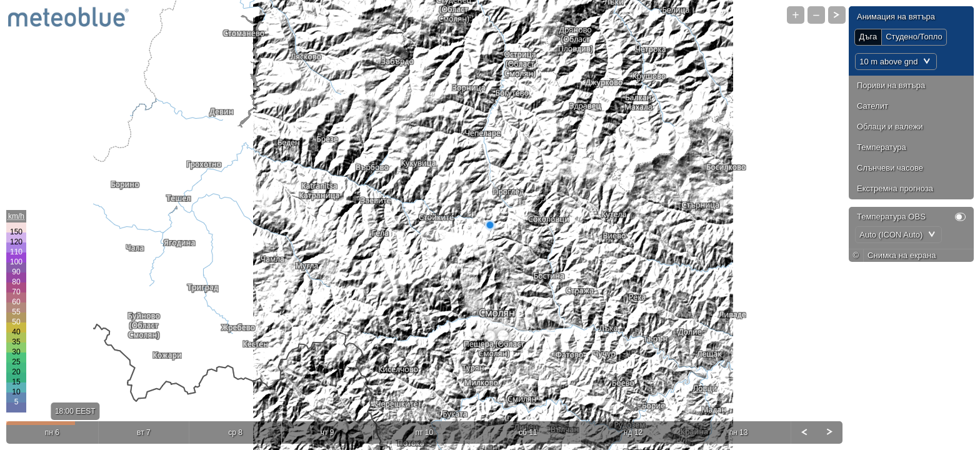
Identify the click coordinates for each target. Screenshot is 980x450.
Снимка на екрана (902, 255)
